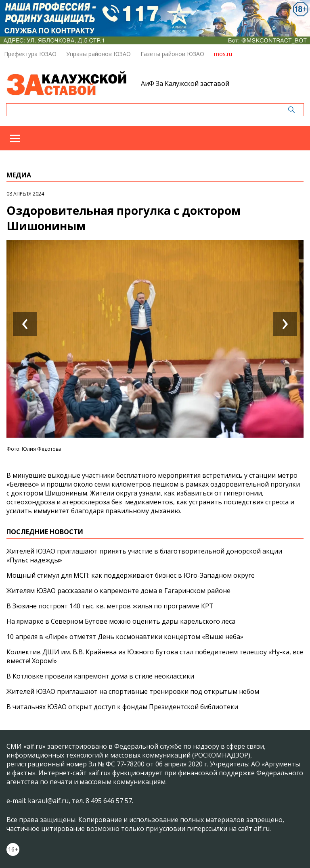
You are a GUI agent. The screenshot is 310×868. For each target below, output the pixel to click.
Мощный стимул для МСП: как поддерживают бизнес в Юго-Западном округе (131, 575)
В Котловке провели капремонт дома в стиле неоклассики (100, 676)
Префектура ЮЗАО (30, 54)
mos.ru (223, 54)
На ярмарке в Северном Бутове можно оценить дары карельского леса (121, 621)
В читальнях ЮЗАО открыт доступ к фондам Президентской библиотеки (122, 707)
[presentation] (25, 324)
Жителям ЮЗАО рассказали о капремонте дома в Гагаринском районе (118, 591)
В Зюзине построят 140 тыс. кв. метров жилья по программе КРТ (110, 606)
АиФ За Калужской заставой (185, 83)
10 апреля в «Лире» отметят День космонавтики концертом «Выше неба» (125, 637)
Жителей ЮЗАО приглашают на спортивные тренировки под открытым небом (133, 691)
